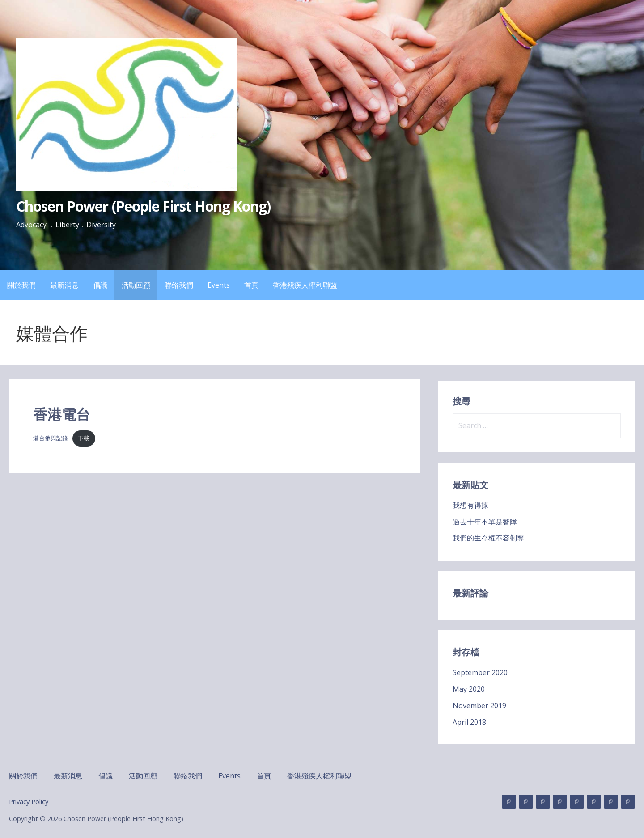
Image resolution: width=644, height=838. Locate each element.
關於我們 (21, 285)
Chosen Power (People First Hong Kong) (143, 206)
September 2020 (480, 672)
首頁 (251, 285)
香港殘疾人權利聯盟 (305, 285)
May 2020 (469, 689)
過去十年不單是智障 (485, 522)
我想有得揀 (470, 505)
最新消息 (64, 285)
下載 (84, 438)
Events (219, 285)
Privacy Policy (29, 802)
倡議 (100, 285)
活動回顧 (136, 285)
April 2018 (469, 722)
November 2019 (479, 706)
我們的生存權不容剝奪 (488, 538)
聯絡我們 (179, 285)
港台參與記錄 (51, 438)
